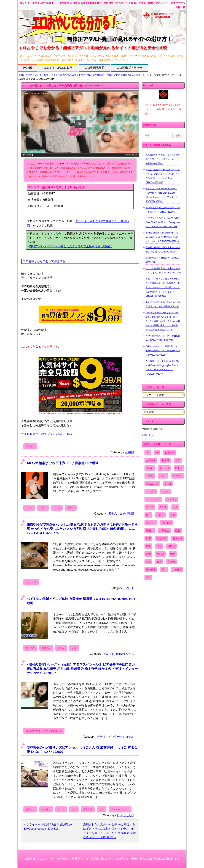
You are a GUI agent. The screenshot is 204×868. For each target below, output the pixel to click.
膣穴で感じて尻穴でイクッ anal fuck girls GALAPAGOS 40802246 (163, 338)
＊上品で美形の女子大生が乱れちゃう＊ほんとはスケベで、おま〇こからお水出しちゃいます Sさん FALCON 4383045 (163, 176)
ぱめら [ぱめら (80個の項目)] (150, 468)
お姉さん (46, 648)
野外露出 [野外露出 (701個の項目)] (151, 570)
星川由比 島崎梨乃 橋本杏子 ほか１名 (44, 731)
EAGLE (129, 588)
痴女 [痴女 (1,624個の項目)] (173, 554)
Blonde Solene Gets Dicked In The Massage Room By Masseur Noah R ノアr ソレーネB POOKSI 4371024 (163, 237)
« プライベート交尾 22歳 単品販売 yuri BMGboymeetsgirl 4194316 (49, 827)
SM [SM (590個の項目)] (157, 452)
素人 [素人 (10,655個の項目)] (159, 562)
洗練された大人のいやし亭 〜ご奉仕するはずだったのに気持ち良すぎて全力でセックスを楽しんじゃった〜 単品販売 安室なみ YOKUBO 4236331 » (110, 831)
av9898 (136, 75)
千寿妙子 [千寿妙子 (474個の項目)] (167, 523)
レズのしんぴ (125, 815)
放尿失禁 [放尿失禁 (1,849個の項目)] (162, 538)
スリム (43, 508)
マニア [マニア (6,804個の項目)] (150, 507)
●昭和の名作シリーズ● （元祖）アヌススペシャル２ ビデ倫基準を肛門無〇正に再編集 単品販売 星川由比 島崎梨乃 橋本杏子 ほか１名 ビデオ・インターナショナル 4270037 (82, 669)
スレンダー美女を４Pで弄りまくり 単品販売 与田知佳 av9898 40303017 (63, 86)
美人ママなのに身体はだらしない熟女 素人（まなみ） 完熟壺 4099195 (163, 304)
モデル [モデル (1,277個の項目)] (163, 507)
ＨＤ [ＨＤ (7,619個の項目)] (148, 577)
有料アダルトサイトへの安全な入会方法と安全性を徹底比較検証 (71, 246)
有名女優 (88, 809)
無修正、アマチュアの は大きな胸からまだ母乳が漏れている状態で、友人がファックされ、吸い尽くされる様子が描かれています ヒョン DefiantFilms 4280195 (163, 287)
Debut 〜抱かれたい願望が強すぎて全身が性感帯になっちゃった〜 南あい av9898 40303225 (163, 351)
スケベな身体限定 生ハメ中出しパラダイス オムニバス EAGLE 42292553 (163, 271)
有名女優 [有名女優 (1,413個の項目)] (178, 538)
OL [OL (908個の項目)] (148, 452)
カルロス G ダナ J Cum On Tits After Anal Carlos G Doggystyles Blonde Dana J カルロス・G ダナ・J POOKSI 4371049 (163, 367)
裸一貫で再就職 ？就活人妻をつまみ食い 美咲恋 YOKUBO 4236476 (163, 250)
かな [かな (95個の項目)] (178, 460)
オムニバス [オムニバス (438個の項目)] (152, 484)
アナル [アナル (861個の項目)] (150, 476)
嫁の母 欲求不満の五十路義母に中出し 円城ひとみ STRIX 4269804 (163, 210)
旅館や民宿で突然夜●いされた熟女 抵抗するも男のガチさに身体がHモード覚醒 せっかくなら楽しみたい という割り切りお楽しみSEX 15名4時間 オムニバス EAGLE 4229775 (82, 529)
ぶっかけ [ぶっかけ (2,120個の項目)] (164, 468)
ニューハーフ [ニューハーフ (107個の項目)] (153, 499)
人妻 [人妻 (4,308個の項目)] (173, 515)
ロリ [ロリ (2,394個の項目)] (148, 515)
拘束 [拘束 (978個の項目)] (148, 538)
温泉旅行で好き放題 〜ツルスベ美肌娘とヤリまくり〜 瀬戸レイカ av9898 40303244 (163, 159)
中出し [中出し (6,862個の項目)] (160, 515)
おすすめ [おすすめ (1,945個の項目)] (170, 452)
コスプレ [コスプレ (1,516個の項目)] (151, 491)
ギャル (29, 508)
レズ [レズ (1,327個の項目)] (175, 507)
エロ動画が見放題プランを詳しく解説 (48, 434)
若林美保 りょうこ (120, 809)
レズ (74, 648)
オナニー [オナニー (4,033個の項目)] (178, 476)
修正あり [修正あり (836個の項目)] (151, 523)
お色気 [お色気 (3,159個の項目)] (165, 460)
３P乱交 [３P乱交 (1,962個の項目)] (177, 570)
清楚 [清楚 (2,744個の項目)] (159, 546)
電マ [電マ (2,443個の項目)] (164, 570)
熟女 (102, 809)
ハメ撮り (46, 809)
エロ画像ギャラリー (129, 68)
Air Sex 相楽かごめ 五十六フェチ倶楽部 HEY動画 (63, 463)
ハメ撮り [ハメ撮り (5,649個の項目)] (172, 499)
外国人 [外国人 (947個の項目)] (150, 531)
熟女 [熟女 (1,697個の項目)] (148, 554)
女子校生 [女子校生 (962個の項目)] (164, 531)
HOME (28, 68)
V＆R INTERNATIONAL (119, 654)
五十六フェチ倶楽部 (121, 514)
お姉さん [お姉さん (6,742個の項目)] (151, 460)
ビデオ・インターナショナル (116, 737)
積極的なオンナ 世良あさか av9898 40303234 (162, 260)
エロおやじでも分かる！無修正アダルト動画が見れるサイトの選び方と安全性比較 (61, 75)
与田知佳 (30, 446)
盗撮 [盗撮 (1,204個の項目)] (148, 562)
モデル (71, 508)
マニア (57, 508)
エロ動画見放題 (95, 68)
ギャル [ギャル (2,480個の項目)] (168, 484)
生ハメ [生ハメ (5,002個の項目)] (160, 554)
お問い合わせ (148, 435)
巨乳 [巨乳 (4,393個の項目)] (178, 531)
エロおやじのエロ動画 (58, 68)
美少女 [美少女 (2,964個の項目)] (171, 562)
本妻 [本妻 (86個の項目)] (148, 546)
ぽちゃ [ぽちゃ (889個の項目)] (179, 468)
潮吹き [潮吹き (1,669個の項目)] (171, 546)
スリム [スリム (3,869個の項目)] (165, 491)
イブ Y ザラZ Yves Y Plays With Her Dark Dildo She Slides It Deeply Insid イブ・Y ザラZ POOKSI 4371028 (163, 222)
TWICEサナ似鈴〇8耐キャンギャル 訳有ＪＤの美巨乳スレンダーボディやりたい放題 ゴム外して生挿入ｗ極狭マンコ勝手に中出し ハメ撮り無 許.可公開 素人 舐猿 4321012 (163, 321)
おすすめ (30, 648)
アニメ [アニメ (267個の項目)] (163, 476)
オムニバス (31, 582)
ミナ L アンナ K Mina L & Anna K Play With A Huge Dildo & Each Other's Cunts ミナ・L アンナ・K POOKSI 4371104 (161, 195)
